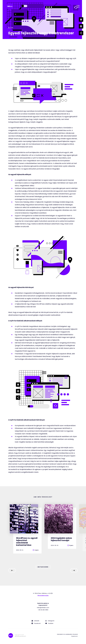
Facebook (36, 624)
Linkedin (35, 621)
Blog (11, 28)
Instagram (50, 621)
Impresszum (74, 637)
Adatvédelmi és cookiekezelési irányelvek (67, 635)
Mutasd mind (43, 567)
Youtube (49, 624)
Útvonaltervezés (43, 596)
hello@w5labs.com (43, 608)
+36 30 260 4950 (43, 610)
